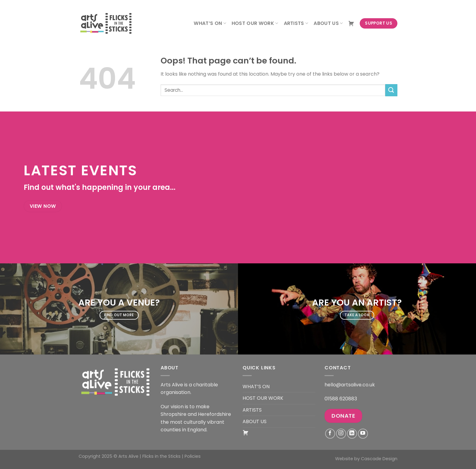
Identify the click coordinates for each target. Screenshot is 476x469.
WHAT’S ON (210, 23)
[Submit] (391, 90)
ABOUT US (328, 23)
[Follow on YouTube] (363, 434)
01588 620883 (341, 399)
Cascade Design (379, 459)
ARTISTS (296, 23)
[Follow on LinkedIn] (352, 434)
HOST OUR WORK (255, 23)
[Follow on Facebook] (330, 434)
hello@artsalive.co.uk (350, 385)
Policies (193, 456)
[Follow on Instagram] (341, 434)
